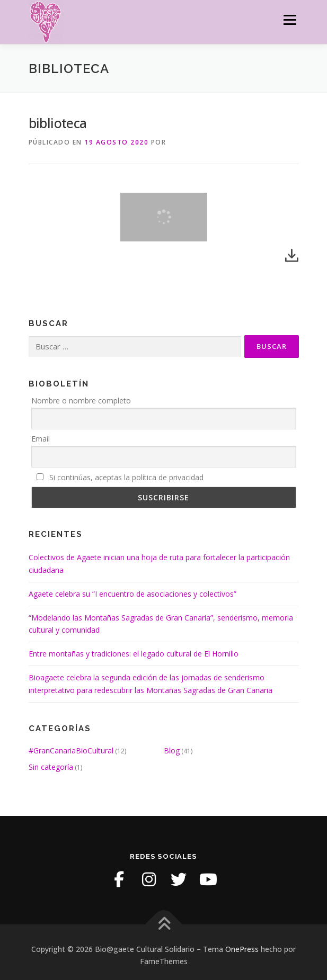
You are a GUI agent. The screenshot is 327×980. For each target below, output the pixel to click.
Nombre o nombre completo (81, 401)
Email (41, 439)
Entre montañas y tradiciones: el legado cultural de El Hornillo (134, 654)
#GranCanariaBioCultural (71, 750)
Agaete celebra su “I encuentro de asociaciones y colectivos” (132, 594)
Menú (289, 20)
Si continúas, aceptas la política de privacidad (120, 477)
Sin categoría (51, 767)
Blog (172, 750)
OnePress (242, 949)
